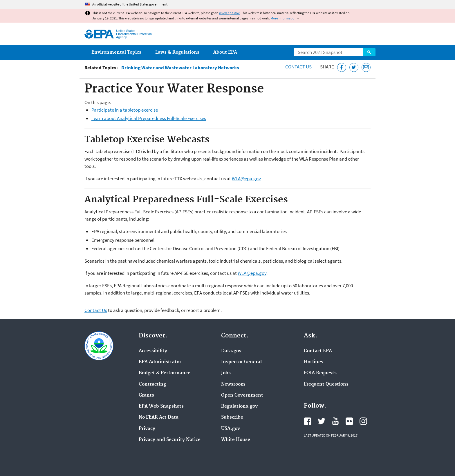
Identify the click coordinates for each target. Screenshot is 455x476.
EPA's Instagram (363, 421)
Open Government (242, 395)
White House (236, 440)
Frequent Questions (326, 384)
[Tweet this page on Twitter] (354, 67)
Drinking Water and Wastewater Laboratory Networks (180, 68)
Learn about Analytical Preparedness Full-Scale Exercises (149, 118)
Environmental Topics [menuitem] (116, 52)
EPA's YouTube (335, 421)
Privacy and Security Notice (170, 440)
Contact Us (298, 67)
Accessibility (153, 351)
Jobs (226, 373)
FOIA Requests (320, 373)
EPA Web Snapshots (161, 406)
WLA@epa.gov (246, 179)
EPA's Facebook (308, 421)
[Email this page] (366, 67)
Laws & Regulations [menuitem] (177, 52)
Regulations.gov (239, 406)
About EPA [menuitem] (225, 52)
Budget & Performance (165, 373)
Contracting (152, 384)
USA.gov (231, 429)
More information (284, 18)
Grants (146, 395)
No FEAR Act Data (159, 417)
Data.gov (231, 351)
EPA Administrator (160, 362)
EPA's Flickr (349, 421)
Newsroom (233, 384)
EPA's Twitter (322, 421)
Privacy (147, 429)
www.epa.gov (229, 13)
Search (369, 52)
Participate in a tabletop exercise (125, 110)
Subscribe (232, 417)
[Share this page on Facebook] (342, 67)
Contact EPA (318, 351)
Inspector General (241, 362)
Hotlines (314, 362)
